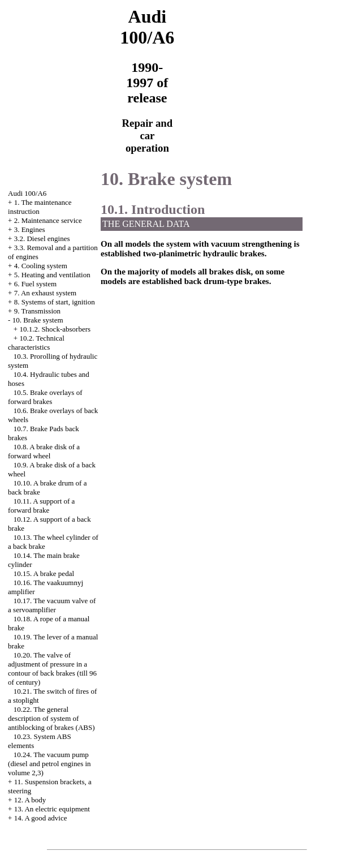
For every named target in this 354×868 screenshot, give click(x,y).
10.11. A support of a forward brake (41, 506)
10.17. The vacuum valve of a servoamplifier (52, 605)
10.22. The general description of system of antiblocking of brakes (51, 718)
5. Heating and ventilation (52, 275)
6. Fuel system (35, 284)
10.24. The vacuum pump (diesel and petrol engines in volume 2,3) (49, 764)
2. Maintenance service (48, 220)
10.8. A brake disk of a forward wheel (44, 451)
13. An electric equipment (52, 809)
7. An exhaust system (46, 293)
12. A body (30, 800)
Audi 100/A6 (27, 193)
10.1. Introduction (153, 209)
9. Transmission (37, 311)
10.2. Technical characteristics (36, 343)
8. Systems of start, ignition (55, 302)
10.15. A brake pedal (44, 573)
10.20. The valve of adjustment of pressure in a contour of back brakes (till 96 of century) (52, 669)
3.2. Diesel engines (42, 239)
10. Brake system (38, 320)
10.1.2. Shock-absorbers (55, 329)
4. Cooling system (41, 266)
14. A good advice (41, 818)
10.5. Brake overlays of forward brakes (45, 397)
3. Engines (30, 229)
